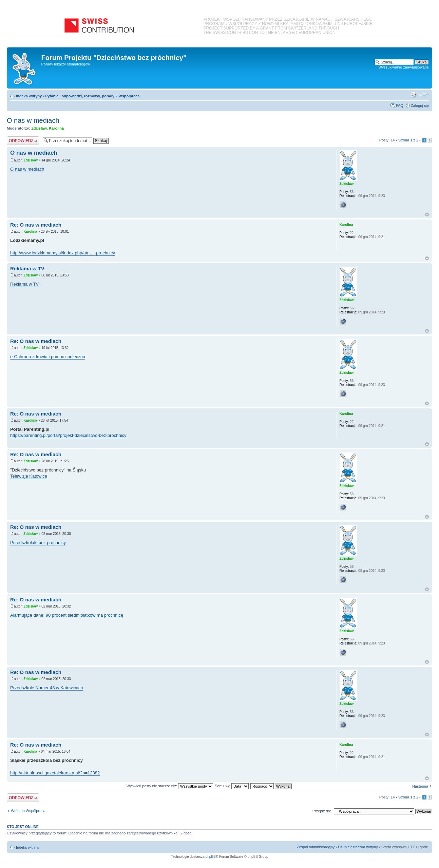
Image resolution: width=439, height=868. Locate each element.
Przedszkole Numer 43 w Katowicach (47, 688)
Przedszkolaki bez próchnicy (38, 543)
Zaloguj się (420, 105)
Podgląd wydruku (414, 95)
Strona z (408, 140)
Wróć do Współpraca (28, 811)
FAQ (400, 105)
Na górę (427, 215)
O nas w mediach (33, 120)
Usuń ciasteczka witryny (358, 847)
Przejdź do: (322, 811)
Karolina (56, 128)
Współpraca (129, 96)
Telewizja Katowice (29, 476)
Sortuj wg (232, 786)
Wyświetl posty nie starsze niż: (170, 786)
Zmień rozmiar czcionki (424, 95)
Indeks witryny (29, 96)
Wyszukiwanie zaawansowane (404, 67)
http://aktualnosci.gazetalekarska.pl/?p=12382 (55, 773)
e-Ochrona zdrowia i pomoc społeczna (48, 357)
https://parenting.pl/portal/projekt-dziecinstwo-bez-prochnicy (68, 435)
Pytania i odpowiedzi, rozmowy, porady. (80, 96)
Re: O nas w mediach (36, 225)
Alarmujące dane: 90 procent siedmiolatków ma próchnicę (67, 615)
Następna (420, 786)
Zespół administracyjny (316, 847)
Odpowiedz (23, 141)
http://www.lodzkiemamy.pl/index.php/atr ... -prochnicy (63, 253)
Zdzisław (39, 128)
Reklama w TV (27, 268)
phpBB (211, 857)
